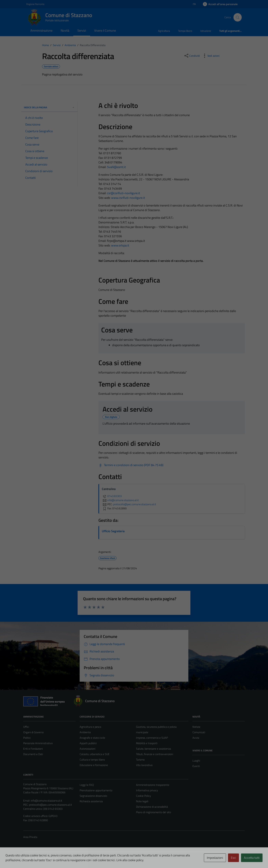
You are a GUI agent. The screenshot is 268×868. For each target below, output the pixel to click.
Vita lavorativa (144, 765)
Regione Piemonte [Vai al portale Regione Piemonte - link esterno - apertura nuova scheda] (35, 4)
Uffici (26, 727)
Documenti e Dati (33, 754)
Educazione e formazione (94, 765)
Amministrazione (41, 30)
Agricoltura (164, 31)
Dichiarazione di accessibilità (152, 807)
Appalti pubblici (88, 743)
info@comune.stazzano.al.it (46, 801)
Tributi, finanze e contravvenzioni (155, 754)
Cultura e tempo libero (92, 760)
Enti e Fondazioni (33, 749)
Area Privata (30, 837)
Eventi (196, 766)
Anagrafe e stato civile (92, 738)
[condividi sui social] (192, 56)
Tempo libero (185, 31)
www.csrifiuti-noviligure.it (128, 198)
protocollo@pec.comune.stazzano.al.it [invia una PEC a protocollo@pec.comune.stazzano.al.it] (135, 504)
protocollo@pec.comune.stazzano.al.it (51, 805)
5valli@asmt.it (116, 167)
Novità (65, 30)
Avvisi (196, 738)
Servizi (82, 30)
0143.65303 (112, 496)
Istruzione (206, 31)
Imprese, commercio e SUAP (152, 738)
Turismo (140, 760)
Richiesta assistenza (91, 801)
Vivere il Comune (105, 30)
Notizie (196, 727)
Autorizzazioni (88, 749)
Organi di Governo (33, 732)
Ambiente (85, 732)
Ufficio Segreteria (113, 531)
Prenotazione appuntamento (96, 790)
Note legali (142, 801)
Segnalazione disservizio (93, 796)
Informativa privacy (147, 790)
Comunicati (199, 732)
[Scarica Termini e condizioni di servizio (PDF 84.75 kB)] (131, 465)
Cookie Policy (143, 796)
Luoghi (196, 761)
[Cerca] (238, 17)
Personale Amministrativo (38, 743)
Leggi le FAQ (87, 785)
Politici (27, 738)
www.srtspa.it (120, 245)
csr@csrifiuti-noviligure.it (123, 193)
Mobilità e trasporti (147, 743)
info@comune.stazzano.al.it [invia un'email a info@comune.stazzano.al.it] (120, 500)
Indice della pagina (49, 107)
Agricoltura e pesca (90, 727)
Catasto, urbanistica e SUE (95, 754)
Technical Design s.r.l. (46, 858)
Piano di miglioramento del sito (153, 812)
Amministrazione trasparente (153, 785)
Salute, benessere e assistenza (153, 749)
